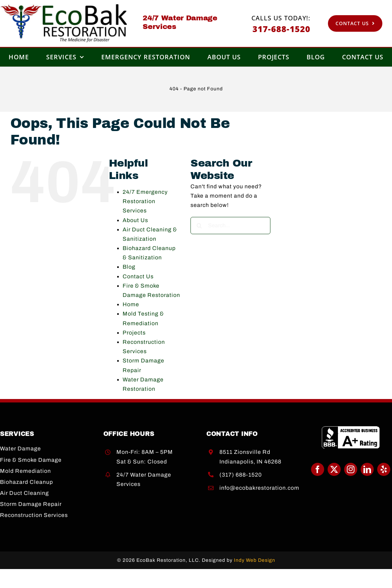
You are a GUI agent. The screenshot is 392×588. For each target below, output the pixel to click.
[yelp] (384, 469)
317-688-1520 (281, 29)
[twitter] (334, 469)
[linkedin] (367, 469)
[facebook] (318, 469)
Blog (129, 267)
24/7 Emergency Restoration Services (145, 201)
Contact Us (138, 276)
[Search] (199, 226)
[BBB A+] (351, 428)
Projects (134, 333)
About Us (135, 220)
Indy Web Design (255, 560)
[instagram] (351, 469)
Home (131, 304)
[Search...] (230, 226)
